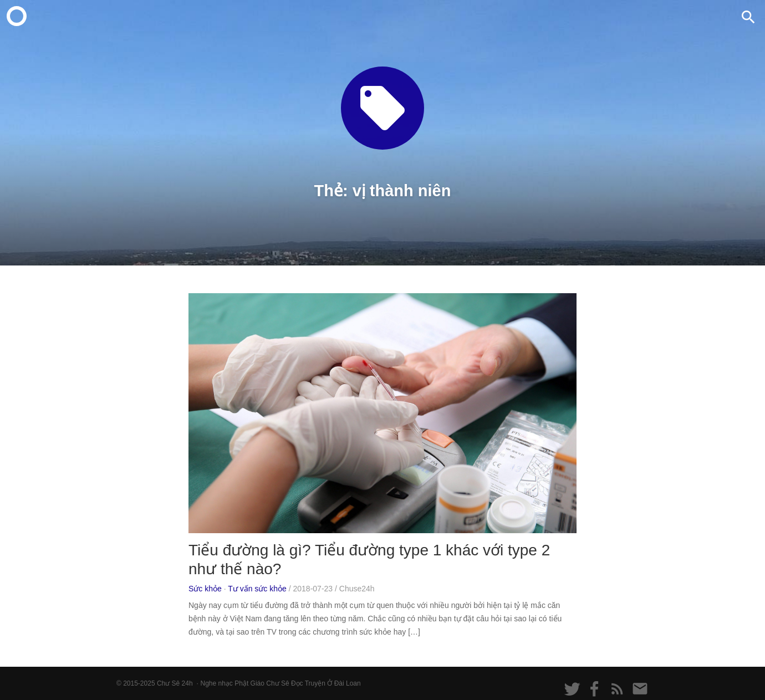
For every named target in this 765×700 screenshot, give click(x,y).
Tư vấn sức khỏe (257, 589)
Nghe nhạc (216, 683)
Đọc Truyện (308, 683)
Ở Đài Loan (344, 683)
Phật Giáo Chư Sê (262, 683)
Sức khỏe (205, 589)
